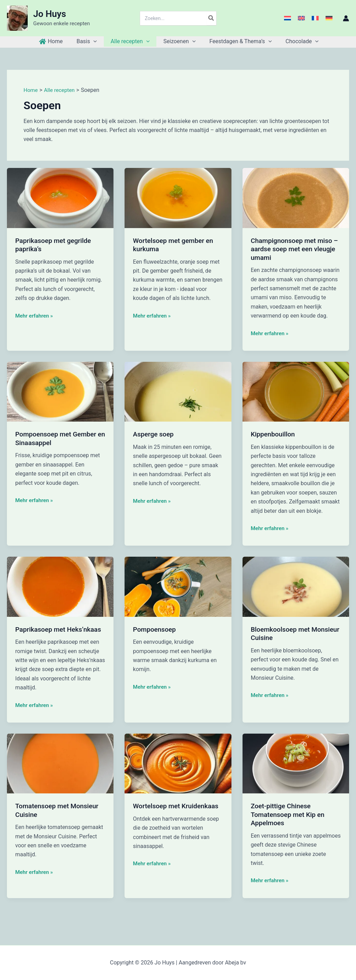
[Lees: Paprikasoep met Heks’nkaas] (60, 586)
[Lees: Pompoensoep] (178, 586)
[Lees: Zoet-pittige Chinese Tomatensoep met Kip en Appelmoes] (296, 763)
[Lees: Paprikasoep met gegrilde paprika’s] (60, 197)
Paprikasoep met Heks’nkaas (60, 629)
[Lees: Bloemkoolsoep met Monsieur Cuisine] (296, 586)
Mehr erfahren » (35, 316)
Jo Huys (50, 14)
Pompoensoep (155, 629)
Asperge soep (154, 434)
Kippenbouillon (274, 434)
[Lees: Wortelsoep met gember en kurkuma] (178, 197)
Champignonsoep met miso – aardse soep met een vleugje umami (293, 249)
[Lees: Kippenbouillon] (296, 391)
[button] (98, 41)
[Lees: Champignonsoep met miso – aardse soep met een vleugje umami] (296, 197)
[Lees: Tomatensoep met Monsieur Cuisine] (60, 763)
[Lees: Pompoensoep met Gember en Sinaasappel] (60, 391)
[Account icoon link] (346, 18)
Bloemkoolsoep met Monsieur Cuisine (282, 634)
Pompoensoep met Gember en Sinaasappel (58, 438)
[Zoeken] (211, 18)
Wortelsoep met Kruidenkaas (177, 806)
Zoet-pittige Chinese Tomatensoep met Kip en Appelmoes (289, 814)
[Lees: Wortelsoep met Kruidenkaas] (178, 763)
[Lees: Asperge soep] (178, 391)
